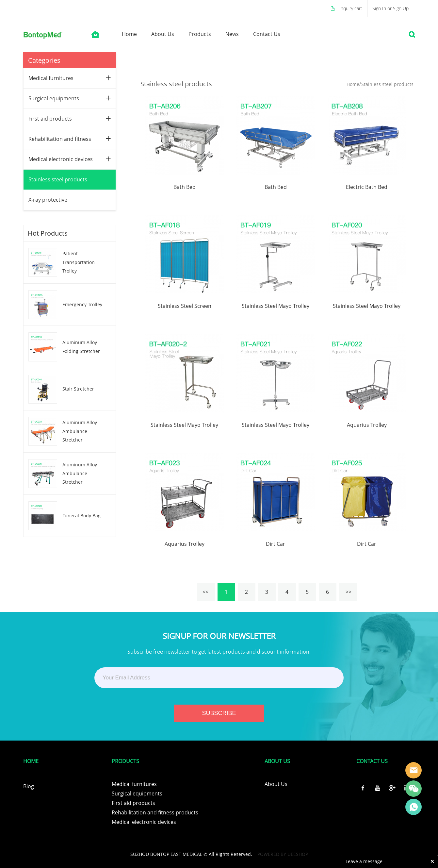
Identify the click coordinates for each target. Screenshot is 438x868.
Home (353, 84)
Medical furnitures (51, 78)
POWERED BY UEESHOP (283, 854)
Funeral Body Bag (81, 516)
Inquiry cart (351, 8)
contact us (267, 34)
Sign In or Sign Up (390, 8)
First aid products (50, 119)
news (232, 34)
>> (348, 592)
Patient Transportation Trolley (79, 262)
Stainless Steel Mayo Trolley (276, 306)
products (200, 34)
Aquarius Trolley (367, 425)
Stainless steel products (58, 179)
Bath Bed (185, 187)
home (129, 34)
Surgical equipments (54, 98)
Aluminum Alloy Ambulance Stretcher (80, 431)
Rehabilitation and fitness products (155, 812)
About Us (276, 784)
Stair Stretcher (78, 389)
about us (163, 34)
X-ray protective (48, 200)
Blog (29, 786)
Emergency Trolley (82, 304)
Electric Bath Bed (367, 187)
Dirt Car (276, 544)
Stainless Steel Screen (185, 306)
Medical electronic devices (61, 159)
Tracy (414, 770)
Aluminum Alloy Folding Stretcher (81, 347)
